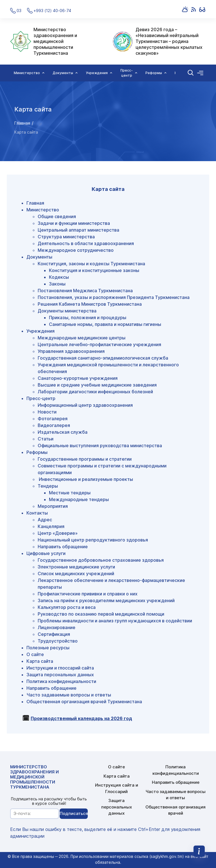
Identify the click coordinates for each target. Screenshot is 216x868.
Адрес (45, 520)
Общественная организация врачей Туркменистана (84, 702)
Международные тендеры (79, 499)
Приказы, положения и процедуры (88, 317)
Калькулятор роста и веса (67, 607)
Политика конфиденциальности (61, 681)
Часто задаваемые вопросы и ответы (69, 695)
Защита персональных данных (60, 675)
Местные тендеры (70, 493)
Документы (39, 257)
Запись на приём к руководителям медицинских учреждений (106, 600)
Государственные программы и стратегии (85, 459)
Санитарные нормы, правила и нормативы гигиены (105, 324)
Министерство (43, 210)
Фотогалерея (53, 419)
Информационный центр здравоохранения (85, 405)
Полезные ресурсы (48, 648)
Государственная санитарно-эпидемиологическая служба (103, 358)
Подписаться (74, 813)
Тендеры (48, 486)
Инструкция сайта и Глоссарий (117, 788)
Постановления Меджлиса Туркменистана (85, 291)
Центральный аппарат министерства (78, 230)
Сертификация (54, 634)
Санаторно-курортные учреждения (78, 378)
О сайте (35, 654)
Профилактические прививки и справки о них (88, 594)
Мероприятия (53, 506)
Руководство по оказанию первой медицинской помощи (101, 614)
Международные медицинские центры (82, 338)
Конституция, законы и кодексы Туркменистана (91, 264)
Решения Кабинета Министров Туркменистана (90, 304)
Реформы (37, 452)
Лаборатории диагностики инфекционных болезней (95, 392)
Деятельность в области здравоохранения (86, 243)
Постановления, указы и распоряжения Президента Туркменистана (114, 297)
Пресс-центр (41, 398)
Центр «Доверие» (58, 533)
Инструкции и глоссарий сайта (60, 668)
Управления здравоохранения (71, 351)
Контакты (37, 513)
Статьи (46, 439)
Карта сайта (40, 661)
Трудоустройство (58, 641)
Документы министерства (67, 311)
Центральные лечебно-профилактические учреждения (99, 344)
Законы (57, 284)
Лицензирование (57, 627)
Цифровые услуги (46, 553)
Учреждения (40, 331)
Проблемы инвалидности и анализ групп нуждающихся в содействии (115, 621)
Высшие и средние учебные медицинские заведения (97, 385)
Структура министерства (66, 237)
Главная (22, 123)
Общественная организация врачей (175, 810)
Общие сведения (57, 216)
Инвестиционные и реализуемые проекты (85, 479)
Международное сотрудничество (76, 250)
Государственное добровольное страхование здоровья (101, 560)
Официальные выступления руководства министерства (100, 446)
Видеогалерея (54, 425)
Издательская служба (63, 432)
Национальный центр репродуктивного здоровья (93, 540)
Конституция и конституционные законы (94, 270)
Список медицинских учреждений (76, 574)
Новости (47, 412)
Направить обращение (63, 547)
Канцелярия (51, 526)
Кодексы (59, 277)
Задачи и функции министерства (74, 223)
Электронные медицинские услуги (76, 567)
